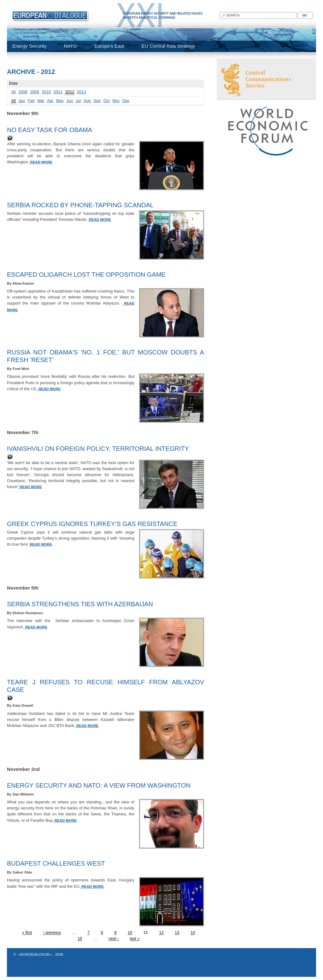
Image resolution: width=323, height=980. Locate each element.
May (60, 101)
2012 (70, 92)
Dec (126, 101)
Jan (22, 101)
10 (130, 933)
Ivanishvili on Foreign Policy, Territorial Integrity (98, 449)
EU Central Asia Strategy (168, 46)
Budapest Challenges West (56, 863)
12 (161, 933)
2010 (46, 92)
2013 (81, 92)
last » (135, 939)
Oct (107, 101)
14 (193, 933)
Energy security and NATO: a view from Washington (99, 785)
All (14, 92)
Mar (41, 101)
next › (114, 939)
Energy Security (29, 46)
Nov (116, 101)
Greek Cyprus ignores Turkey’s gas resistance (92, 524)
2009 (35, 92)
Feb (31, 101)
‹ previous (52, 933)
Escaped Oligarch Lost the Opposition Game (86, 275)
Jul (78, 101)
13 (177, 933)
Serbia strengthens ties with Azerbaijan (80, 604)
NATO (70, 46)
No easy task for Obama (50, 130)
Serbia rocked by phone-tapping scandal (80, 205)
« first (27, 933)
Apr (50, 101)
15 (80, 939)
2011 (58, 92)
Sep (97, 101)
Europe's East (109, 46)
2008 (23, 92)
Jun (70, 101)
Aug (87, 101)
